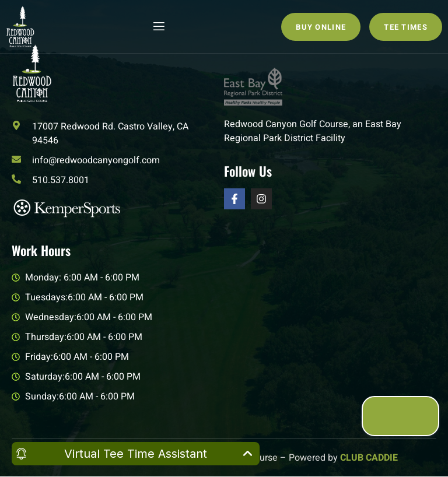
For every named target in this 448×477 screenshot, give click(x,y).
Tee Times (406, 27)
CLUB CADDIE (369, 458)
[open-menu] (158, 27)
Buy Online (321, 27)
